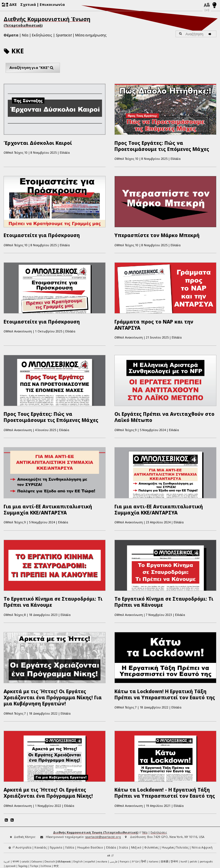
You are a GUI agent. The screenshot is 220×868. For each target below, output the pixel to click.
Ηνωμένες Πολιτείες (175, 810)
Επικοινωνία (52, 4)
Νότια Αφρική (202, 810)
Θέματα (11, 35)
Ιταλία (124, 810)
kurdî (184, 825)
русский (11, 829)
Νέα (25, 35)
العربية (7, 825)
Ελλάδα (111, 810)
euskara (102, 825)
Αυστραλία (23, 810)
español (90, 825)
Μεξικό (136, 810)
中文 (56, 829)
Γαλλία (70, 810)
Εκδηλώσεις (42, 35)
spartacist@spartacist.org (103, 800)
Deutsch (50, 825)
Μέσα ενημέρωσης (91, 35)
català (25, 825)
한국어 (174, 824)
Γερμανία (56, 810)
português (206, 825)
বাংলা (16, 825)
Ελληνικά (64, 825)
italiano (153, 825)
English (78, 824)
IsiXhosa (46, 829)
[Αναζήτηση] (211, 34)
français (125, 825)
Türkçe (34, 829)
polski (193, 825)
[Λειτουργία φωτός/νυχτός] (215, 6)
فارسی (113, 825)
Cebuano (37, 825)
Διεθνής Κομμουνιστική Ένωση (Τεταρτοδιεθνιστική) (96, 796)
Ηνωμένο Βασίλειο (90, 810)
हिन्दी (144, 825)
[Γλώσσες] (207, 5)
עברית (135, 825)
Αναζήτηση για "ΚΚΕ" (33, 68)
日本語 (164, 824)
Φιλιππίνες (152, 810)
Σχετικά (28, 4)
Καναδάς (41, 810)
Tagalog (23, 829)
